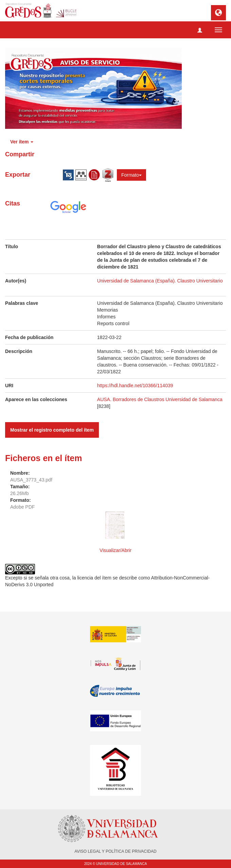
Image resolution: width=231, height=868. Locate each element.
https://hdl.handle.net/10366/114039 (135, 386)
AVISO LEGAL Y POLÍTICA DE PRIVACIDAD (115, 851)
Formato (131, 175)
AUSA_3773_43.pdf (31, 480)
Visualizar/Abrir (115, 550)
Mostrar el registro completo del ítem (52, 430)
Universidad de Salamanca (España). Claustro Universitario (160, 281)
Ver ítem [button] (22, 142)
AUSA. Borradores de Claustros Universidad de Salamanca (160, 399)
